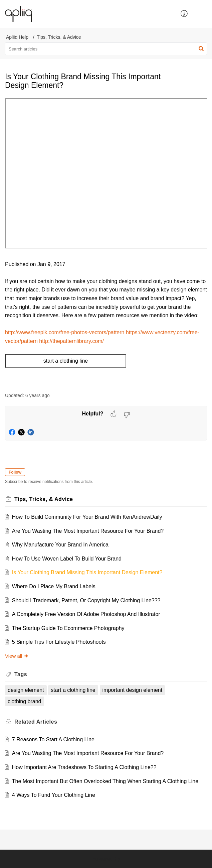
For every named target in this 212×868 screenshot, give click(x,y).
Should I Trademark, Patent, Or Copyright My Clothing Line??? (86, 600)
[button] (184, 14)
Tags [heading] (21, 674)
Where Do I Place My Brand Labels (54, 586)
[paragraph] (106, 241)
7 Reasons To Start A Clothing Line (53, 739)
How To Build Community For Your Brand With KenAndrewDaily (87, 517)
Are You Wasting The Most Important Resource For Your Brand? (88, 531)
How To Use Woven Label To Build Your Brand (67, 559)
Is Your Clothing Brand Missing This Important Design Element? (87, 572)
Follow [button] (15, 472)
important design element (133, 690)
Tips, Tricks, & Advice (59, 37)
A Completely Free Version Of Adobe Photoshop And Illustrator (86, 614)
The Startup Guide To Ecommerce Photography (68, 628)
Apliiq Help (17, 37)
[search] (106, 49)
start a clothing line (73, 690)
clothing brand (25, 701)
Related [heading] (36, 722)
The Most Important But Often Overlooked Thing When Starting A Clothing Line (105, 781)
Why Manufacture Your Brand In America (60, 545)
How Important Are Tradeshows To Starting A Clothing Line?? (84, 767)
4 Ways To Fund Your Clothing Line (54, 795)
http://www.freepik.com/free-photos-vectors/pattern (65, 332)
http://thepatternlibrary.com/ (71, 341)
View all (17, 656)
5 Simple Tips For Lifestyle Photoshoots (59, 642)
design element (26, 690)
